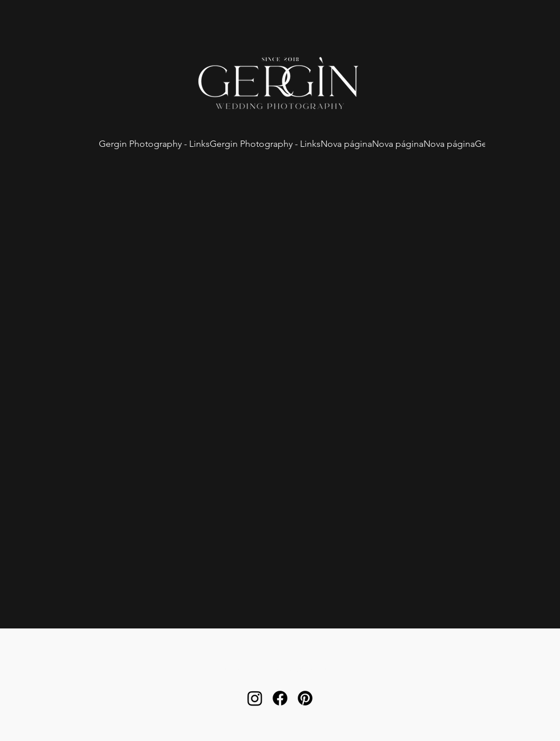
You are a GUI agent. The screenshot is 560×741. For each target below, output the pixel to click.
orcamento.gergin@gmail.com (280, 670)
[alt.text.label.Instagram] (255, 698)
